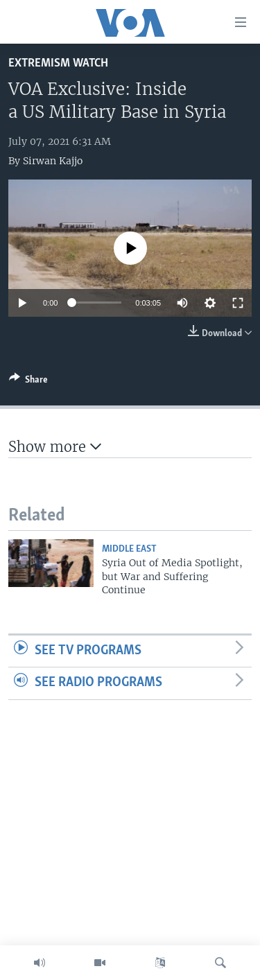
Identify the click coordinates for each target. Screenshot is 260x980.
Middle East (129, 549)
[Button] (28, 382)
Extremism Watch (58, 63)
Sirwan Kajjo (53, 161)
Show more (55, 447)
